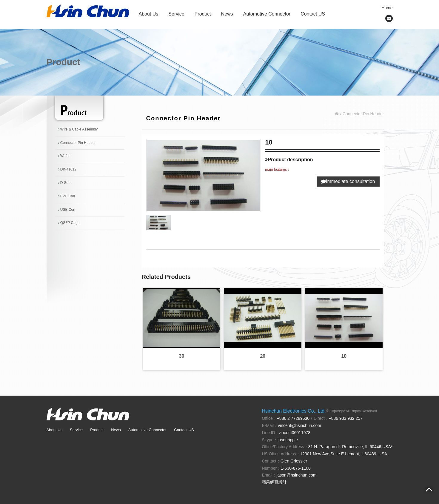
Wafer (64, 156)
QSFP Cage (69, 223)
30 (182, 356)
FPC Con (67, 196)
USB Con (67, 210)
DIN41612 (67, 169)
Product (203, 14)
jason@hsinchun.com (296, 475)
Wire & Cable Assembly (78, 129)
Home (387, 8)
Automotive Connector (267, 14)
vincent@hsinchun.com (299, 425)
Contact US (313, 14)
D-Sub (64, 183)
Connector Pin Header (77, 143)
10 (344, 356)
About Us (149, 14)
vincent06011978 (294, 433)
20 (263, 356)
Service (176, 14)
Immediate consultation (348, 181)
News (227, 14)
